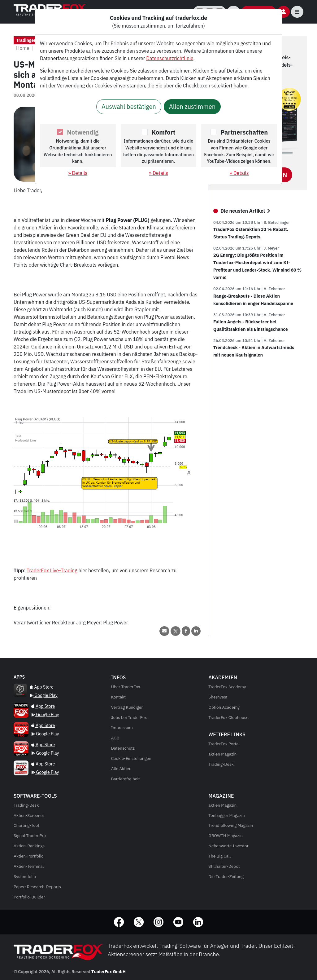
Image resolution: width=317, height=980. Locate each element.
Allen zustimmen (192, 106)
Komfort (164, 132)
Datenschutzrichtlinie (170, 58)
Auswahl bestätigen (129, 106)
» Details (78, 173)
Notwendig (83, 132)
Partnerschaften (244, 132)
